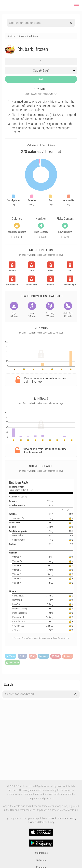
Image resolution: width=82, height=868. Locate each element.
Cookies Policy (47, 822)
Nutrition (41, 860)
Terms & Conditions (58, 818)
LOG (41, 79)
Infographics (41, 853)
